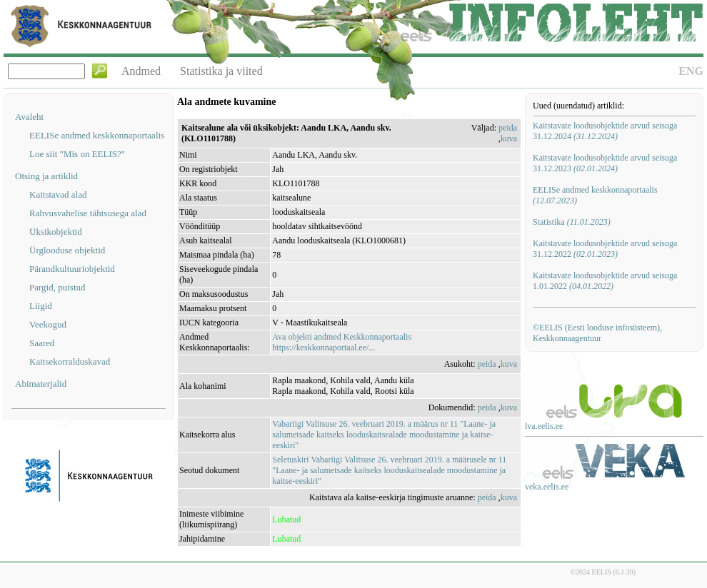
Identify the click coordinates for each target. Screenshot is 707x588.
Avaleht (29, 117)
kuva (509, 138)
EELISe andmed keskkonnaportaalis (97, 135)
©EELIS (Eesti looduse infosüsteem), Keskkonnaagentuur (597, 333)
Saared (42, 343)
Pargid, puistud (57, 287)
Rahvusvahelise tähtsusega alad (88, 213)
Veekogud (48, 324)
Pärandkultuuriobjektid (72, 269)
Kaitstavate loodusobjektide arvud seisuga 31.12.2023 (605, 163)
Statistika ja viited (221, 71)
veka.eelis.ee (547, 487)
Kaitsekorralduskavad (70, 361)
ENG (691, 71)
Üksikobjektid (56, 232)
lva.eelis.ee (544, 426)
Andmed (141, 71)
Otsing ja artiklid (46, 176)
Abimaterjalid (41, 384)
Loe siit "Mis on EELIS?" (77, 154)
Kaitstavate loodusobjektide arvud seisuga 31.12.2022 (605, 249)
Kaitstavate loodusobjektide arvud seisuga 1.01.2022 (605, 281)
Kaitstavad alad (58, 194)
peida (508, 128)
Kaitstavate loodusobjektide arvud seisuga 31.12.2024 (605, 131)
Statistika (572, 222)
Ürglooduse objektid (67, 250)
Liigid (41, 306)
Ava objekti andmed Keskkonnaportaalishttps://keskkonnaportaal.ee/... (342, 342)
